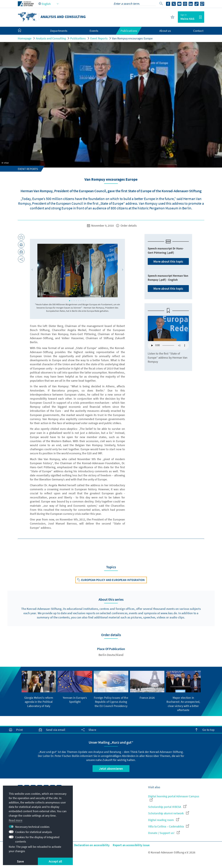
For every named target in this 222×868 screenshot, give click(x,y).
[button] (32, 270)
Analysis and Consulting (51, 38)
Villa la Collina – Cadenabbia (169, 826)
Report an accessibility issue (131, 845)
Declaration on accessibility (92, 845)
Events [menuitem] (94, 31)
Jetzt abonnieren (111, 769)
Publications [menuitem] (129, 31)
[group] (39, 689)
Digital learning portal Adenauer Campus (174, 798)
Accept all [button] (55, 861)
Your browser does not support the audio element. (168, 345)
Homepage (25, 38)
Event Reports (99, 38)
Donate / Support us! (164, 833)
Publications (78, 38)
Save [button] (20, 861)
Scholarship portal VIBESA (167, 807)
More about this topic (168, 261)
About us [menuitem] (165, 31)
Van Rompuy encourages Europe (132, 38)
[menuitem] (23, 31)
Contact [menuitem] (198, 31)
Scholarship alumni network (169, 813)
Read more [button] (16, 820)
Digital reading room (164, 820)
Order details (126, 226)
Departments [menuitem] (59, 31)
